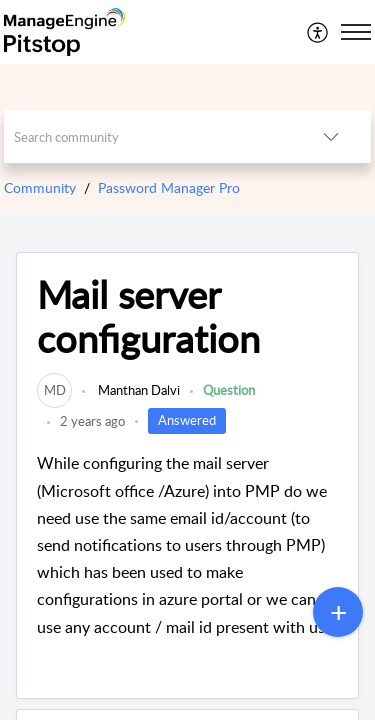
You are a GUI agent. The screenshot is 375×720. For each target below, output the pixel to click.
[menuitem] (318, 32)
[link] (54, 390)
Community (40, 187)
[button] (318, 32)
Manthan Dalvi (137, 390)
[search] (148, 136)
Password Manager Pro (169, 187)
